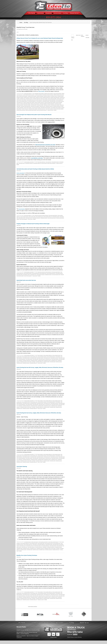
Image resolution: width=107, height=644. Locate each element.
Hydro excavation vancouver (42, 358)
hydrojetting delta (52, 363)
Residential (49, 13)
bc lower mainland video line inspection (28, 96)
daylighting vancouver (29, 100)
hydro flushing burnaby (46, 102)
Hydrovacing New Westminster (25, 107)
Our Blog (66, 13)
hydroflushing (20, 362)
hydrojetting (34, 363)
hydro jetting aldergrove (22, 360)
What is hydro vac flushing (51, 164)
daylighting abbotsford (40, 97)
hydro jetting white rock (39, 551)
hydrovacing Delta (34, 106)
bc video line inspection (38, 96)
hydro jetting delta (35, 360)
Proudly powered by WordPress (32, 610)
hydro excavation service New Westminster (49, 101)
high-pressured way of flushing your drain (45, 146)
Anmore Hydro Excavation (57, 95)
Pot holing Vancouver (25, 110)
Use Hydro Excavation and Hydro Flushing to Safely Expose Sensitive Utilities (39, 170)
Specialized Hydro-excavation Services (28, 281)
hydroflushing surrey (54, 362)
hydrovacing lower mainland (55, 106)
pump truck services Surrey (52, 219)
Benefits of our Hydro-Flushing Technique (29, 559)
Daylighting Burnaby (60, 97)
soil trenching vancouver (41, 110)
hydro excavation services (26, 358)
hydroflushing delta (41, 362)
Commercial (41, 13)
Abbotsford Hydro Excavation (39, 95)
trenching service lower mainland (58, 110)
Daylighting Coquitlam (20, 99)
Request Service (74, 13)
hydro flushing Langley (22, 219)
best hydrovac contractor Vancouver (48, 96)
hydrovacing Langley (40, 106)
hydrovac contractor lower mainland (29, 104)
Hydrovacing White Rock (57, 107)
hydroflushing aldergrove (26, 362)
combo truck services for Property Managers (41, 217)
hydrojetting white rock (33, 364)
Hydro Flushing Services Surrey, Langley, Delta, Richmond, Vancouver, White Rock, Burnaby (40, 416)
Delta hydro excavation (44, 100)
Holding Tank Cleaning (35, 545)
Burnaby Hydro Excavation (23, 97)
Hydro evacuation (20, 174)
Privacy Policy (54, 641)
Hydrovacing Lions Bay (47, 106)
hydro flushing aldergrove (32, 102)
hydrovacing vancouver (49, 107)
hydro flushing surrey (20, 104)
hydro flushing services (40, 359)
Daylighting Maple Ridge (46, 99)
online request (41, 92)
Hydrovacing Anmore (58, 105)
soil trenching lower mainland (33, 110)
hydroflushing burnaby (34, 362)
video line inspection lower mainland (31, 111)
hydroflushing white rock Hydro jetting (26, 363)
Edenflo (55, 111)
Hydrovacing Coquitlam (27, 106)
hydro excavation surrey (39, 218)
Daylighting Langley (32, 99)
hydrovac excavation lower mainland (50, 104)
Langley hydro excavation (28, 109)
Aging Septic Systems (27, 217)
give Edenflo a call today (37, 159)
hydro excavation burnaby (24, 218)
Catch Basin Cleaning (23, 470)
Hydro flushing (58, 358)
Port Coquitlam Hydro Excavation (56, 109)
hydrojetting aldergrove (39, 363)
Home (18, 32)
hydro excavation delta (32, 218)
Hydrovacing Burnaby (20, 106)
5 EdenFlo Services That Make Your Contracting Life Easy (28, 634)
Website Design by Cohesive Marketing (74, 641)
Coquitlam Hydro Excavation (32, 97)
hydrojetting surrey (19, 364)
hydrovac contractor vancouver (39, 104)
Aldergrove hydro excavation (49, 95)
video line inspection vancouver (42, 111)
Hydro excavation (40, 357)
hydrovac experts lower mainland (25, 105)
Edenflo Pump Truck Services (27, 27)
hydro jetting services (42, 360)
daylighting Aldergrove (47, 97)
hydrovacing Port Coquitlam (35, 107)
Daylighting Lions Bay (39, 99)
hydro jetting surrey (48, 360)
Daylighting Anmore (54, 97)
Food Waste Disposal (27, 545)
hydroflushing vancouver (40, 552)
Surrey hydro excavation (49, 110)
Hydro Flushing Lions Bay (60, 102)
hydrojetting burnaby (46, 363)
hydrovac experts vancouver (35, 105)
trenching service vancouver (21, 111)
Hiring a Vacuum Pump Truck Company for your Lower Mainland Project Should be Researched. (40, 39)
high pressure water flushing (53, 217)
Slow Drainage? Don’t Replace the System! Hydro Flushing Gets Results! (37, 116)
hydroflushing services (44, 219)
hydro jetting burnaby (29, 360)
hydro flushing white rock (37, 164)
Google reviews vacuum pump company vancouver (34, 101)
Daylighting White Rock (36, 100)
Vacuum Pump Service (28, 95)
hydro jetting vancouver (55, 360)
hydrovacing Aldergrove (51, 105)
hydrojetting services (59, 363)
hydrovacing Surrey (42, 107)
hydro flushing (22, 210)
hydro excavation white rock (23, 102)
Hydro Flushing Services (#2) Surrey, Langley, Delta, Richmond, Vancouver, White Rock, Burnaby (40, 369)
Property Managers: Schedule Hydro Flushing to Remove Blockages (36, 225)
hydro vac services (44, 164)
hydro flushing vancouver (29, 164)
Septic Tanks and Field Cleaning (53, 545)
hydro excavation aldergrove (48, 357)
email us (75, 638)
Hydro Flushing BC (39, 102)
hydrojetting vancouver (26, 364)
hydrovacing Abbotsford (43, 105)
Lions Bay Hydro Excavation (36, 109)
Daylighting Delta (26, 99)
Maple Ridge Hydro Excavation (46, 109)
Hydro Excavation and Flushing (29, 163)
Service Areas (57, 13)
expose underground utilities (52, 100)
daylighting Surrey (23, 100)
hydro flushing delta (53, 102)
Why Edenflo (32, 13)
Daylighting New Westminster (55, 99)
